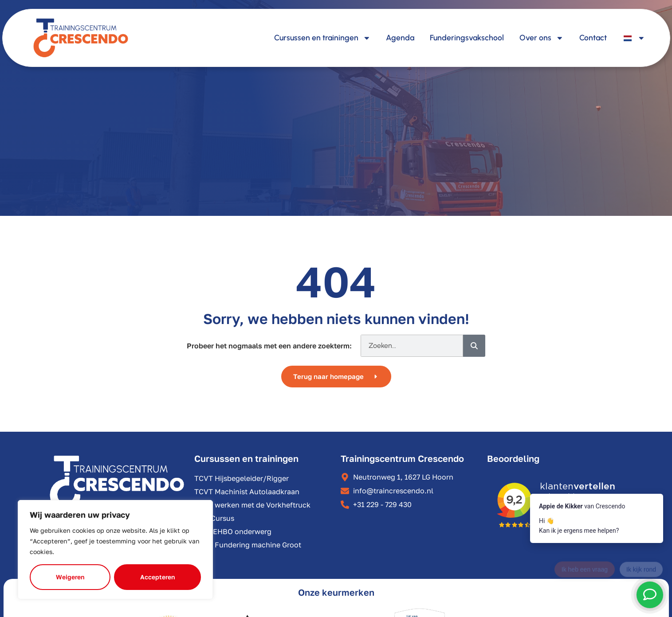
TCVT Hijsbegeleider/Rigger (242, 478)
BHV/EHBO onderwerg (233, 531)
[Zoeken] (474, 346)
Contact (593, 37)
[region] (115, 550)
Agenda (400, 37)
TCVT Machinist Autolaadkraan (247, 492)
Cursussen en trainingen (322, 38)
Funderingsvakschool (467, 37)
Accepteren (157, 577)
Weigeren (70, 577)
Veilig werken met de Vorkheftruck (252, 505)
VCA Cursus (214, 518)
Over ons (542, 38)
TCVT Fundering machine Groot (248, 545)
